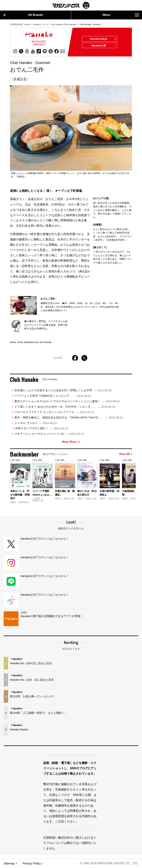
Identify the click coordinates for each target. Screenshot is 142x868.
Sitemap (9, 863)
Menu (121, 15)
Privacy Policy (32, 863)
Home (27, 24)
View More (71, 442)
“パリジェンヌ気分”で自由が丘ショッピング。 (53, 396)
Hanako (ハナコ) (41, 24)
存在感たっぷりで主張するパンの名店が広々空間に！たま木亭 (63, 390)
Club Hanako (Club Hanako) (64, 24)
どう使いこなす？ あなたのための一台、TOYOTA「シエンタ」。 (65, 407)
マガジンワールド (71, 5)
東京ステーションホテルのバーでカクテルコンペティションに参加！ (67, 401)
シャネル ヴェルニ (35, 423)
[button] (129, 480)
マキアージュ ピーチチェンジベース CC (49, 434)
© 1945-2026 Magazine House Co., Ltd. (109, 863)
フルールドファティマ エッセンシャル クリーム (54, 412)
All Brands (23, 15)
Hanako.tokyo (103, 39)
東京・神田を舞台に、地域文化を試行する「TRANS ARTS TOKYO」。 (69, 417)
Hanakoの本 (104, 46)
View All (126, 454)
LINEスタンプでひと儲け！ (41, 428)
